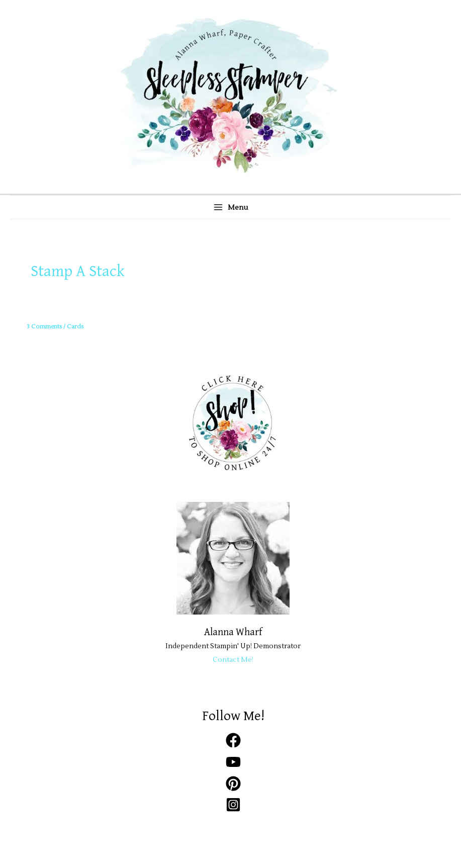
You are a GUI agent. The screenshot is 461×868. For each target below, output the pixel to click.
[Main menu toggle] (230, 207)
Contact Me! (233, 660)
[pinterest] (233, 789)
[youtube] (233, 767)
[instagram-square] (233, 810)
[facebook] (233, 746)
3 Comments (44, 327)
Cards (75, 327)
